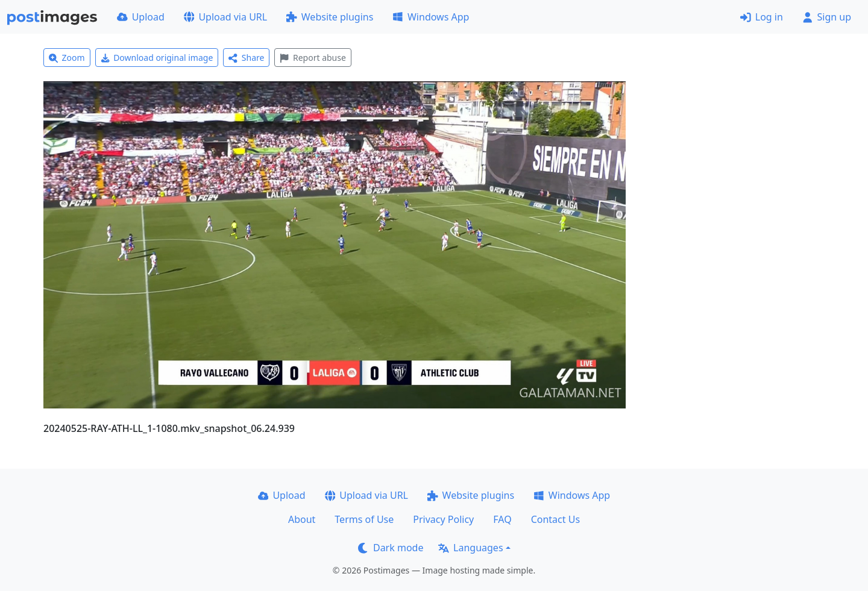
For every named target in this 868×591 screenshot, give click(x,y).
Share (246, 58)
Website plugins (330, 17)
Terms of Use (364, 519)
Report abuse (313, 58)
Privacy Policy (443, 519)
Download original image (157, 58)
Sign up (827, 17)
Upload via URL (225, 17)
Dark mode (391, 548)
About (302, 519)
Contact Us (555, 519)
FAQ (502, 519)
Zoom (67, 58)
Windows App (431, 17)
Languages (470, 548)
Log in (762, 17)
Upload (141, 17)
